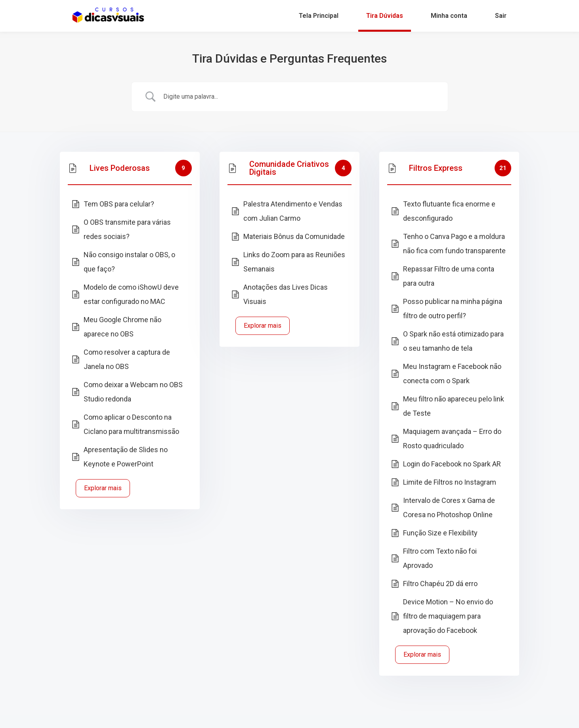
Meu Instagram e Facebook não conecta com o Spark (452, 374)
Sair (501, 16)
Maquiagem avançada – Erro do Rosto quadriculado (452, 439)
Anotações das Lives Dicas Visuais (286, 294)
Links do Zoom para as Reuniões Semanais (294, 262)
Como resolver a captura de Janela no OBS (127, 359)
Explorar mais (103, 488)
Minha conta (449, 16)
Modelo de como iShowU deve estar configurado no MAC (131, 294)
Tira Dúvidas (385, 16)
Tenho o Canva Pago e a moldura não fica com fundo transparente (454, 244)
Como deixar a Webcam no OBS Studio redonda (133, 392)
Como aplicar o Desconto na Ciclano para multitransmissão (131, 424)
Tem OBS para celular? (119, 204)
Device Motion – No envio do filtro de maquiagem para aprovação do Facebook (448, 616)
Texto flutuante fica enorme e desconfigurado (449, 211)
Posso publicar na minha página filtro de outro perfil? (453, 309)
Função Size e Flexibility (440, 533)
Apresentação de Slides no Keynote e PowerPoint (126, 457)
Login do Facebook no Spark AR (452, 464)
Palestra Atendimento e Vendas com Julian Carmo (293, 211)
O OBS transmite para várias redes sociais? (127, 229)
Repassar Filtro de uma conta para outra (449, 276)
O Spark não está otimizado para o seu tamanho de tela (453, 341)
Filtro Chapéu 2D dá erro (440, 584)
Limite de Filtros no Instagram (450, 482)
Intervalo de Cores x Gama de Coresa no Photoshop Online (449, 507)
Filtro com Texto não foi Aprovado (440, 558)
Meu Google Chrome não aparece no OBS (122, 327)
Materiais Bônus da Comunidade (294, 236)
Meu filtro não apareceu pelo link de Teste (454, 406)
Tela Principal (319, 16)
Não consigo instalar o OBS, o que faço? (129, 262)
